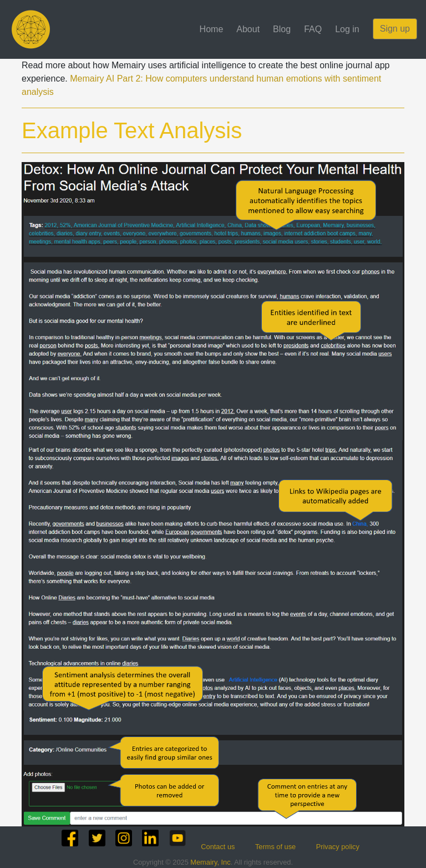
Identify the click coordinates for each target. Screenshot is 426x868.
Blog (282, 29)
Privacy (338, 847)
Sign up (395, 29)
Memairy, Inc (210, 862)
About (248, 29)
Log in (347, 29)
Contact (218, 847)
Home (212, 29)
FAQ (313, 29)
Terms (275, 847)
